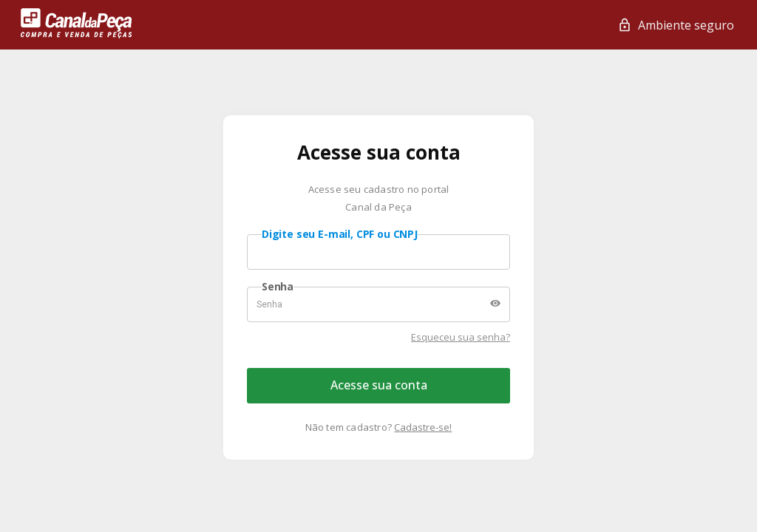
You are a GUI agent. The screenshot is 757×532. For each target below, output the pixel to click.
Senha (278, 287)
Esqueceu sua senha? (461, 337)
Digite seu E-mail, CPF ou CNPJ (340, 234)
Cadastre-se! (423, 427)
